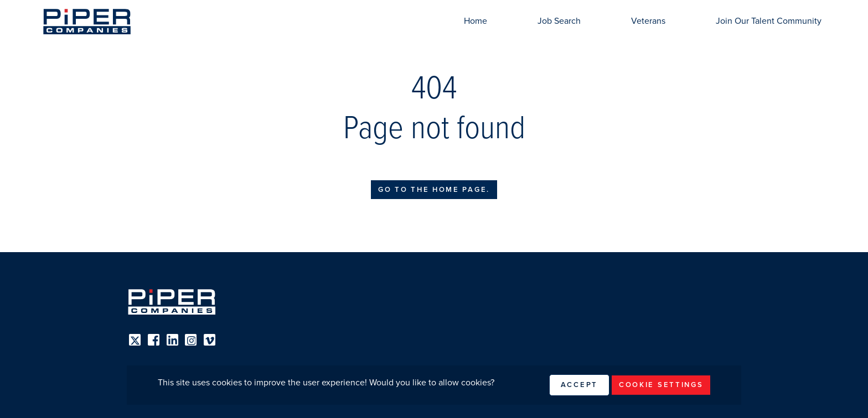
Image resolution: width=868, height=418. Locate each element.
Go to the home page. (434, 190)
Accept (579, 385)
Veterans (648, 21)
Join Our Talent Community (769, 21)
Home (476, 21)
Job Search (559, 21)
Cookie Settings (661, 385)
